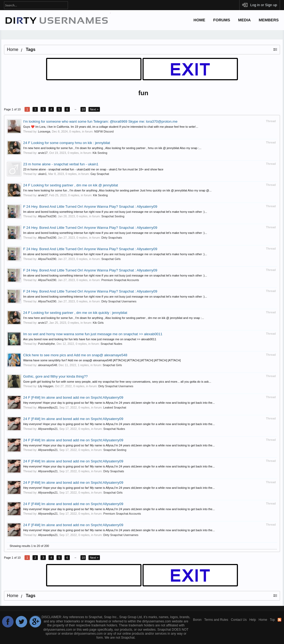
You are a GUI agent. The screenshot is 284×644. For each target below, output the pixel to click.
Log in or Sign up (264, 5)
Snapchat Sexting (113, 216)
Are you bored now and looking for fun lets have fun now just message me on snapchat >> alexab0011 (90, 339)
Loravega (44, 131)
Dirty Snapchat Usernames (119, 301)
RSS (279, 620)
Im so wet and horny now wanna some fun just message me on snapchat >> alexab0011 (93, 334)
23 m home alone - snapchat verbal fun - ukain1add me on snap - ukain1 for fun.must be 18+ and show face (93, 169)
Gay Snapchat (100, 174)
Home (199, 20)
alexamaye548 (48, 365)
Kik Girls (98, 323)
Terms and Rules (216, 620)
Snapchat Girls (111, 259)
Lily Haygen (46, 386)
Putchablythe (47, 344)
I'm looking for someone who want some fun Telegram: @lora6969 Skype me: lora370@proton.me (100, 121)
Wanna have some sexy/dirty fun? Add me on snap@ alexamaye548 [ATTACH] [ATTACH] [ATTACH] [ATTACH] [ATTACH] (102, 360)
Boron (197, 620)
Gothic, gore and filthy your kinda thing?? (55, 376)
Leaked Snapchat (115, 407)
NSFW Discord (104, 131)
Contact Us (239, 620)
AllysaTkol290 (47, 216)
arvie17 (43, 153)
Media (244, 20)
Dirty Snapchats (112, 238)
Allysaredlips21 (48, 407)
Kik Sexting (100, 153)
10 (83, 109)
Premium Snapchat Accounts (120, 280)
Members (269, 20)
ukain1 (42, 174)
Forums (222, 20)
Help (253, 620)
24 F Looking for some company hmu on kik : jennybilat (67, 143)
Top (272, 620)
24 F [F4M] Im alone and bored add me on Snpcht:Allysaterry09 (73, 397)
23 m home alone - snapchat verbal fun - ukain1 (61, 164)
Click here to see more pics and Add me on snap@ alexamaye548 (75, 355)
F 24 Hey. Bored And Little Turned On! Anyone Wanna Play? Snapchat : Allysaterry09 (90, 207)
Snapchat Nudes (111, 344)
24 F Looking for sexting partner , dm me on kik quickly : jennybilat (75, 313)
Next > (94, 109)
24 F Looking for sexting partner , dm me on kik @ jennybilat (71, 185)
